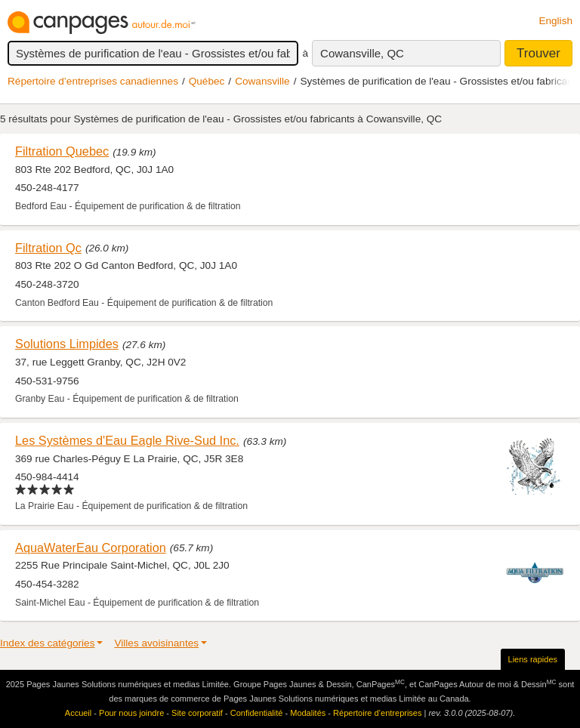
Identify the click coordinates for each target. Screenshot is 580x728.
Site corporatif (197, 713)
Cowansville (262, 81)
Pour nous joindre (131, 713)
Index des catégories (47, 643)
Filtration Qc (48, 248)
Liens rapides (533, 659)
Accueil (78, 713)
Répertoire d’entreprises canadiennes (93, 81)
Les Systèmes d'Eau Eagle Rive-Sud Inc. (127, 440)
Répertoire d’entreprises (377, 713)
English (555, 21)
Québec (207, 81)
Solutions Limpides (67, 344)
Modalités (308, 713)
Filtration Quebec (62, 151)
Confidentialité (257, 713)
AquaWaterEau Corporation (91, 548)
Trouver (538, 53)
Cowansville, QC (362, 53)
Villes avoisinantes (156, 643)
